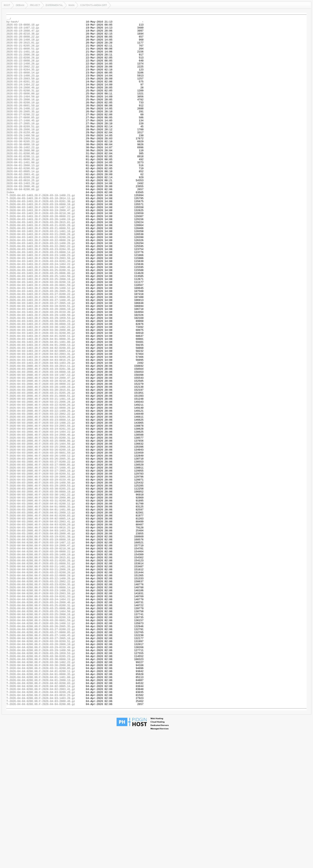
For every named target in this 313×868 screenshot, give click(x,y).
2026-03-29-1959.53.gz (23, 163)
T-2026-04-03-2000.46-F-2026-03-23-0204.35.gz (41, 497)
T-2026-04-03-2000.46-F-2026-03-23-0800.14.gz (41, 500)
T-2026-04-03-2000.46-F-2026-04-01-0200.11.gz (41, 601)
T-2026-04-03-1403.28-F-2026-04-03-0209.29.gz (41, 425)
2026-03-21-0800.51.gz (23, 55)
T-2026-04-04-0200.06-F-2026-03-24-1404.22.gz (41, 716)
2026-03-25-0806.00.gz (23, 109)
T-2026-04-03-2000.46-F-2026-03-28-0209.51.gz (41, 565)
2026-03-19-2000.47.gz (23, 34)
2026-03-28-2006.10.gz (23, 152)
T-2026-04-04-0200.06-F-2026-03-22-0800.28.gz (41, 687)
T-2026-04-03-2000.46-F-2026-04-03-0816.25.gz (41, 630)
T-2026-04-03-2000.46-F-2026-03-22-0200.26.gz (41, 482)
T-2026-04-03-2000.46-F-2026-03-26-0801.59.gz (41, 540)
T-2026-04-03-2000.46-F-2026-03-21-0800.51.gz (41, 472)
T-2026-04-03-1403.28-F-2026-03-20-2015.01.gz (41, 263)
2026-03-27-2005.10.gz (23, 145)
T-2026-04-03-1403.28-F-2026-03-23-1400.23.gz (41, 303)
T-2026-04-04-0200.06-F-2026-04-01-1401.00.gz (41, 809)
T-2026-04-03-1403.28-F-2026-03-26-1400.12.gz (41, 342)
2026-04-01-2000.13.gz (23, 195)
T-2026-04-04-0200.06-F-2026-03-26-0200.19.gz (41, 738)
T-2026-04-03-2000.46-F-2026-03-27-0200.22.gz (41, 551)
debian (20, 5)
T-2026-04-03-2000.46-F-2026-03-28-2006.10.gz (41, 569)
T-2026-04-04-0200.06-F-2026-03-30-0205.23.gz (41, 784)
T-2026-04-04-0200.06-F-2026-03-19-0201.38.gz (41, 641)
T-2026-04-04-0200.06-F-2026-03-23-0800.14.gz (41, 702)
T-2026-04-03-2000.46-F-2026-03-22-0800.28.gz (41, 486)
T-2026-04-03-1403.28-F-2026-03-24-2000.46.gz (41, 317)
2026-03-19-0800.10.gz (23, 26)
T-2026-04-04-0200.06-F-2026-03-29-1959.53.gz (41, 781)
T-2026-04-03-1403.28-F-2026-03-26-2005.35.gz (41, 346)
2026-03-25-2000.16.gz (23, 116)
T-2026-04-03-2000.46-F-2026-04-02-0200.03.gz (41, 615)
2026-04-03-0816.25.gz (23, 213)
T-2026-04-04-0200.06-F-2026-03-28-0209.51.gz (41, 766)
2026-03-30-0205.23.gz (23, 166)
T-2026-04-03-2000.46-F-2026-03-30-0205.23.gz (41, 583)
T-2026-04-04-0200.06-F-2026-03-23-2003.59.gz (41, 709)
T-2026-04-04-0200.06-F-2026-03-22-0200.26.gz (41, 684)
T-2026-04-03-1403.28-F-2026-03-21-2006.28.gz (41, 278)
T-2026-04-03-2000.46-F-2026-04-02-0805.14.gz (41, 619)
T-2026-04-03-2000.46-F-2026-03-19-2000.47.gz (41, 450)
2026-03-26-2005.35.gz (23, 130)
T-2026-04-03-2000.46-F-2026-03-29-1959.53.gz (41, 579)
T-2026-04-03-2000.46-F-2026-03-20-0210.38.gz (41, 454)
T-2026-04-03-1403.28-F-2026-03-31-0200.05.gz (41, 396)
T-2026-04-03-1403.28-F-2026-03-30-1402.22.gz (41, 389)
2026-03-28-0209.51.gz (23, 148)
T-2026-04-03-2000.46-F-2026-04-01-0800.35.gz (41, 605)
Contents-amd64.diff (94, 5)
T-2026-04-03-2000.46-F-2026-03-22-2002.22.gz (41, 493)
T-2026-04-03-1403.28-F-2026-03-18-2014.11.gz (41, 235)
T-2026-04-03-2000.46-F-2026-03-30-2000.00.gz (41, 594)
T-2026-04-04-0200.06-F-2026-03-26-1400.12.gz (41, 745)
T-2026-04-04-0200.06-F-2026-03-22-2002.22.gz (41, 694)
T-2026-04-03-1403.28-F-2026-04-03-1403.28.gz (41, 432)
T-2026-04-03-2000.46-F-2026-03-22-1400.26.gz (41, 490)
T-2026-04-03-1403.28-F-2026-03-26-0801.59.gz (41, 339)
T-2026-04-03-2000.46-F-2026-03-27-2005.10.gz (41, 562)
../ (9, 19)
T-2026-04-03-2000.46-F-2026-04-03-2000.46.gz (41, 637)
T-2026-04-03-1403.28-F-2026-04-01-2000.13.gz (41, 411)
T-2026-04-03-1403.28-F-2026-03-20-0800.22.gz (41, 256)
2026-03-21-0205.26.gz (23, 51)
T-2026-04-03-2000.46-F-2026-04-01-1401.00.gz (41, 608)
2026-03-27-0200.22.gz (23, 134)
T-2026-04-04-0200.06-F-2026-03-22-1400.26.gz (41, 691)
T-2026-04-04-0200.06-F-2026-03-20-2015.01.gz (41, 666)
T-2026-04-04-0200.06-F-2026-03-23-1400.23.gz (41, 705)
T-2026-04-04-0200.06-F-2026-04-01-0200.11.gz (41, 802)
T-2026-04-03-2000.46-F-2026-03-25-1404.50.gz (41, 529)
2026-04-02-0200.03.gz (23, 199)
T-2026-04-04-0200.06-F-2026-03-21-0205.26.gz (41, 669)
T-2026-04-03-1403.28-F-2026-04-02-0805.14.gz (41, 418)
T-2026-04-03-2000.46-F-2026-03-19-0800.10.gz (41, 443)
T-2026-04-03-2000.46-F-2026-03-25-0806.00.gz (41, 526)
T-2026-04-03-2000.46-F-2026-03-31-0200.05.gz (41, 597)
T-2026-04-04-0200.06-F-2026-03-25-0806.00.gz (41, 727)
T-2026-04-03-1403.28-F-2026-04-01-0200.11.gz (41, 400)
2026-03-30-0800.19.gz (23, 170)
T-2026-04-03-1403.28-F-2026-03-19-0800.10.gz (41, 242)
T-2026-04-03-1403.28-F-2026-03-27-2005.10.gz (41, 360)
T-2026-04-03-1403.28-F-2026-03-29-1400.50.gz (41, 375)
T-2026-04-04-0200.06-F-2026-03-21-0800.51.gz (41, 673)
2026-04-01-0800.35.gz (23, 188)
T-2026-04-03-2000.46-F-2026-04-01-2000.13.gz (41, 612)
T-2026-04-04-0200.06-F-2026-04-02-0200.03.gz (41, 817)
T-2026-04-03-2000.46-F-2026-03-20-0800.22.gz (41, 457)
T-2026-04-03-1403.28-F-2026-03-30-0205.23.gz (41, 382)
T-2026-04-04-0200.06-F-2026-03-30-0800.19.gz (41, 788)
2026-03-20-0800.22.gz (23, 41)
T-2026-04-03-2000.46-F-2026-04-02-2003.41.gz (41, 623)
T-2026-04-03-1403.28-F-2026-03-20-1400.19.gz (41, 260)
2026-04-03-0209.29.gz (23, 210)
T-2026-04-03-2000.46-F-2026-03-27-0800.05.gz (41, 554)
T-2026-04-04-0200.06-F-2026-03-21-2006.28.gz (41, 680)
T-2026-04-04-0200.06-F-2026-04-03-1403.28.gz (41, 834)
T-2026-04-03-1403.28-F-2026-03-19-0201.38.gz (41, 238)
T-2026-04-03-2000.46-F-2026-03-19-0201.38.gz (41, 439)
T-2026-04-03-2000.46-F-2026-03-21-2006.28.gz (41, 479)
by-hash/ (13, 23)
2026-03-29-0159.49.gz (23, 156)
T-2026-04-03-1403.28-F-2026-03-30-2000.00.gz (41, 393)
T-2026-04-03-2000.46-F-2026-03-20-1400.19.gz (41, 461)
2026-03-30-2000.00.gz (23, 177)
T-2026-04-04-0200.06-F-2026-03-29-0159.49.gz (41, 773)
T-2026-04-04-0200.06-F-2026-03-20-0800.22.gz (41, 658)
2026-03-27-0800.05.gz (23, 138)
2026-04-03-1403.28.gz (23, 217)
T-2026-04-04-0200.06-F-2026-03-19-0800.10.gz (41, 644)
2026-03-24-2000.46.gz (23, 102)
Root (7, 5)
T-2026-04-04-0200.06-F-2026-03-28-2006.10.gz (41, 770)
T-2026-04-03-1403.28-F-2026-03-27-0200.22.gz (41, 350)
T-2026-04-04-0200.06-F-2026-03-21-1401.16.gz (41, 676)
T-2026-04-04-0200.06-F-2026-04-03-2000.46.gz (41, 838)
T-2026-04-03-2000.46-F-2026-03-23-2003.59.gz (41, 508)
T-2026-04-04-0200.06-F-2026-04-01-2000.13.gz (41, 813)
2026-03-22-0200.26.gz (23, 66)
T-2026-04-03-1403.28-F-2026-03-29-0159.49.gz (41, 371)
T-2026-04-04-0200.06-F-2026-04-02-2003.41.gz (41, 824)
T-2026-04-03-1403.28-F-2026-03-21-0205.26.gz (41, 267)
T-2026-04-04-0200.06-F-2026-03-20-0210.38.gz (41, 655)
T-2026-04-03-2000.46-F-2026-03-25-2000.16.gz (41, 533)
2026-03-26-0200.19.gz (23, 120)
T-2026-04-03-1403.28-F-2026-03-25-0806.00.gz (41, 324)
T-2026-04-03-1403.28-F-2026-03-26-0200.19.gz (41, 335)
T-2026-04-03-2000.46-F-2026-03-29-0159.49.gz (41, 572)
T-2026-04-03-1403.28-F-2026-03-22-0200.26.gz (41, 281)
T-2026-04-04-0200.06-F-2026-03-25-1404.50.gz (41, 730)
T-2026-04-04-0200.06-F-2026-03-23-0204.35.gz (41, 698)
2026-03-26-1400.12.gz (23, 127)
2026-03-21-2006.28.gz (23, 62)
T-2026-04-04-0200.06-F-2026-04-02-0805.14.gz (41, 820)
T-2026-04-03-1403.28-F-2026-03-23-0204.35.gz (41, 296)
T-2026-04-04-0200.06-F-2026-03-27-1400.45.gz (41, 759)
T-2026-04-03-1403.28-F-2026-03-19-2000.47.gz (41, 249)
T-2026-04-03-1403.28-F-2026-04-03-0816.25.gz (41, 429)
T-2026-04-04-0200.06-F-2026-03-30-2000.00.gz (41, 795)
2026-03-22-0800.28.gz (23, 69)
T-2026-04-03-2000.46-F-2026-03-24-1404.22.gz (41, 515)
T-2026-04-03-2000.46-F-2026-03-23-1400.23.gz (41, 504)
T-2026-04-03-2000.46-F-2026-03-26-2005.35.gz (41, 547)
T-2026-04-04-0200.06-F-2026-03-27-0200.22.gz (41, 752)
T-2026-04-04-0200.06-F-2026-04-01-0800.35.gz (41, 806)
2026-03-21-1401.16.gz (23, 59)
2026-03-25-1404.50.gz (23, 113)
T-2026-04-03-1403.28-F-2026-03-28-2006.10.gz (41, 368)
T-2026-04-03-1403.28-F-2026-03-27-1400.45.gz (41, 357)
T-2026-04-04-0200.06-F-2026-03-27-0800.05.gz (41, 755)
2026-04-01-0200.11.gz (23, 184)
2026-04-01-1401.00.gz (23, 192)
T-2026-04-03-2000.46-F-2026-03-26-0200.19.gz (41, 536)
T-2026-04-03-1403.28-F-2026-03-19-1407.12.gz (41, 245)
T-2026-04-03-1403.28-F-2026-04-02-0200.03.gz (41, 414)
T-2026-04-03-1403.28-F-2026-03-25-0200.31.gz (41, 321)
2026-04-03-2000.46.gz (23, 220)
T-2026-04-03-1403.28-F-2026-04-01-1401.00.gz (41, 407)
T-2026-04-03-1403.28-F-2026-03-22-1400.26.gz (41, 289)
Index (10, 227)
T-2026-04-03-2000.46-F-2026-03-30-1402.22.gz (41, 590)
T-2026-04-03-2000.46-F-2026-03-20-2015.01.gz (41, 465)
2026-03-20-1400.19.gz (23, 44)
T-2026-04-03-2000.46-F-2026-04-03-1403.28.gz (41, 633)
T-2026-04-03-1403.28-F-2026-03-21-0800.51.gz (41, 271)
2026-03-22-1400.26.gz (23, 73)
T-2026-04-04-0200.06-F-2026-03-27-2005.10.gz (41, 763)
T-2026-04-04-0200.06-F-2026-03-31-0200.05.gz (41, 799)
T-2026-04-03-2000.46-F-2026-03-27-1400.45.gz (41, 558)
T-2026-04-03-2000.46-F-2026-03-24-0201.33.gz (41, 511)
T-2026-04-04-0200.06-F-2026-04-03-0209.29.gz (41, 827)
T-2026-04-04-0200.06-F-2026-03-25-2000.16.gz (41, 734)
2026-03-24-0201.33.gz (23, 95)
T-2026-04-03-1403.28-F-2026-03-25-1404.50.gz (41, 328)
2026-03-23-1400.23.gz (23, 87)
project (35, 5)
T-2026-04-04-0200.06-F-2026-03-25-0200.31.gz (41, 723)
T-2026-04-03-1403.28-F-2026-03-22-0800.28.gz (41, 285)
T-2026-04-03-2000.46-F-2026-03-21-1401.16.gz (41, 475)
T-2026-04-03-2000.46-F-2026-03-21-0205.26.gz (41, 468)
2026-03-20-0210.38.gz (23, 37)
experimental (54, 5)
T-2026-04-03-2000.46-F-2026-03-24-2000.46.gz (41, 518)
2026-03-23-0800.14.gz (23, 84)
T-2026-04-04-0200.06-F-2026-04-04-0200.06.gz (41, 842)
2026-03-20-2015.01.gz (23, 48)
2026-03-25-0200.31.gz (23, 105)
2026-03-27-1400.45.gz (23, 141)
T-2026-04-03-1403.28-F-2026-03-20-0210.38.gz (41, 253)
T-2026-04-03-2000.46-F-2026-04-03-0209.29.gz (41, 626)
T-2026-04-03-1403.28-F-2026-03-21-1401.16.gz (41, 274)
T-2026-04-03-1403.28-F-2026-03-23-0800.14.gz (41, 299)
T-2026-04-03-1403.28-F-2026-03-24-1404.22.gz (41, 314)
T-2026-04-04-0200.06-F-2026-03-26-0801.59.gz (41, 741)
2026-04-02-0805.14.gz (23, 202)
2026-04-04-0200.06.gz (23, 224)
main (71, 5)
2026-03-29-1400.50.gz (23, 159)
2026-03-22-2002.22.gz (23, 77)
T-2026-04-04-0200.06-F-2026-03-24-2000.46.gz (41, 720)
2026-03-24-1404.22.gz (23, 98)
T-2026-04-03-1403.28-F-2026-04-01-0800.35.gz (41, 403)
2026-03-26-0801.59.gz (23, 123)
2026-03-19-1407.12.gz (23, 30)
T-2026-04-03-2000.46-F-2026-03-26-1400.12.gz (41, 544)
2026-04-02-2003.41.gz (23, 206)
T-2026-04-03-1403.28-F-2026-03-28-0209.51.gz (41, 364)
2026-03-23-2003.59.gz (23, 91)
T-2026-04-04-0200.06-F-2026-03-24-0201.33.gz (41, 712)
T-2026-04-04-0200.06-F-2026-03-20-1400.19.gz (41, 662)
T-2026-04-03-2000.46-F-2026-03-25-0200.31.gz (41, 522)
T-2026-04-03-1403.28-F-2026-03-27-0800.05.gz (41, 353)
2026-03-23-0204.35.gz (23, 80)
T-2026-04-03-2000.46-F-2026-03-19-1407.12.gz (41, 447)
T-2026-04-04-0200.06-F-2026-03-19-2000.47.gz (41, 651)
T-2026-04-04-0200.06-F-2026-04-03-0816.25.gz (41, 831)
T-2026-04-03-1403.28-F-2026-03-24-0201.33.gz (41, 310)
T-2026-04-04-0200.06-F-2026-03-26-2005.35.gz (41, 748)
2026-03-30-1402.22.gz (23, 174)
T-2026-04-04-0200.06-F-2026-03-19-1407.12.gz (41, 648)
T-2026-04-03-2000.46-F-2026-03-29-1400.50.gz (41, 576)
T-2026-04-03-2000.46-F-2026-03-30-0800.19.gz (41, 587)
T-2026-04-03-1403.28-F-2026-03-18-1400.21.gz (41, 231)
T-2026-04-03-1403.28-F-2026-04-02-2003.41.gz (41, 421)
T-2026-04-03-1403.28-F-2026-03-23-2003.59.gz (41, 306)
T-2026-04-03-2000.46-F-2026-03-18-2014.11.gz (41, 436)
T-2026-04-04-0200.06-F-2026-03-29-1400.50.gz (41, 777)
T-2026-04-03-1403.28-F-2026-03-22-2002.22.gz (41, 292)
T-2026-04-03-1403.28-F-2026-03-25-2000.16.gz (41, 332)
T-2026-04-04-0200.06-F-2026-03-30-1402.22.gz (41, 791)
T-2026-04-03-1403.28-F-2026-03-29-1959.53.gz (41, 378)
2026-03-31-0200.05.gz (23, 181)
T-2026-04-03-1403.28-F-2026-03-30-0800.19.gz (41, 386)
